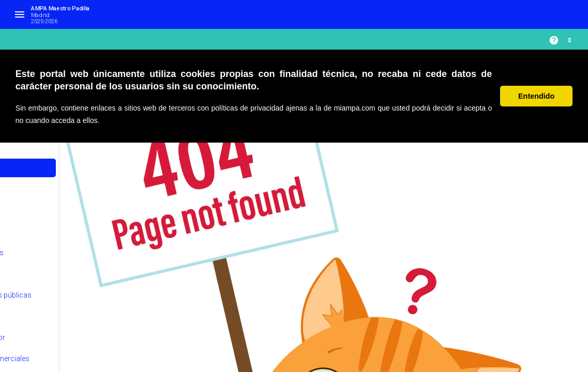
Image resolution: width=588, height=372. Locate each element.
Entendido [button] (536, 96)
